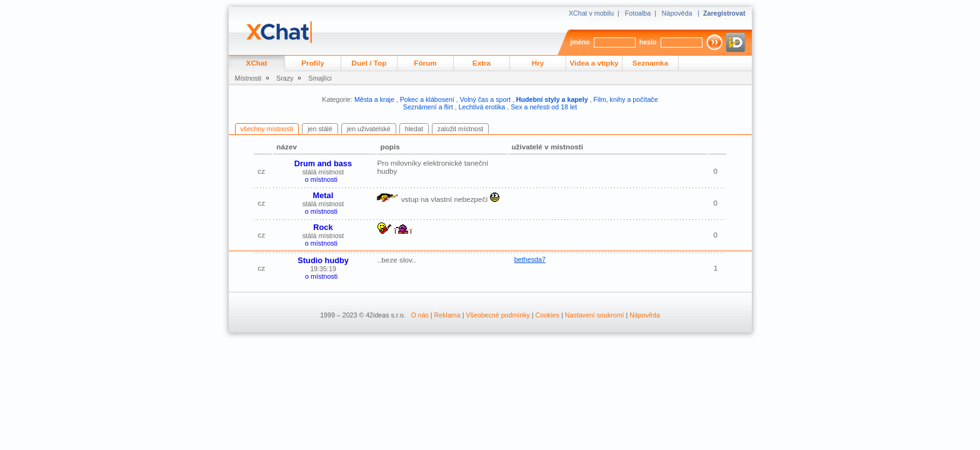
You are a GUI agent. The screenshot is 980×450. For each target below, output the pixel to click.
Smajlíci (320, 78)
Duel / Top (369, 63)
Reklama (447, 315)
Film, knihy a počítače (626, 99)
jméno (580, 42)
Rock (323, 227)
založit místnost (460, 129)
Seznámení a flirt (428, 107)
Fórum (425, 63)
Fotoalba (638, 13)
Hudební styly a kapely (552, 99)
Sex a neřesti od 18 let (544, 107)
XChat (257, 63)
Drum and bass (323, 163)
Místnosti (248, 78)
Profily (312, 63)
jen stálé (320, 129)
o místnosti (321, 179)
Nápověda (677, 13)
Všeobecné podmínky (497, 315)
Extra (482, 63)
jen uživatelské (369, 129)
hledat (414, 129)
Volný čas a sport (485, 99)
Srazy (285, 78)
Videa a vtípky (594, 63)
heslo (648, 42)
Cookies (548, 315)
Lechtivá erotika (482, 107)
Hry (538, 63)
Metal (323, 195)
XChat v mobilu (591, 13)
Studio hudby (323, 260)
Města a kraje (374, 99)
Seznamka (650, 63)
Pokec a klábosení (427, 99)
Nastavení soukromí (595, 315)
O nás (419, 315)
